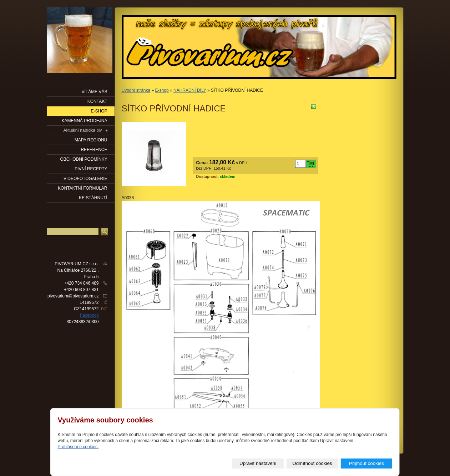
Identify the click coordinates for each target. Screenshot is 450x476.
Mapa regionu (91, 140)
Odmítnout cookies (312, 463)
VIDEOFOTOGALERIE (85, 179)
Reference (94, 150)
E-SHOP (99, 111)
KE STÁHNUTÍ (93, 198)
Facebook (89, 315)
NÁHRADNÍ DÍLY (190, 90)
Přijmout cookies (366, 463)
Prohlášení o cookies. (78, 447)
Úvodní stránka (136, 90)
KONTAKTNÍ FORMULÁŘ (82, 188)
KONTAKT (97, 101)
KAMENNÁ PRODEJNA (84, 121)
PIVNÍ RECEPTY (91, 169)
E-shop (162, 90)
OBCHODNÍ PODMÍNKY (84, 159)
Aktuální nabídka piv (82, 130)
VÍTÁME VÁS (94, 92)
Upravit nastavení (258, 463)
